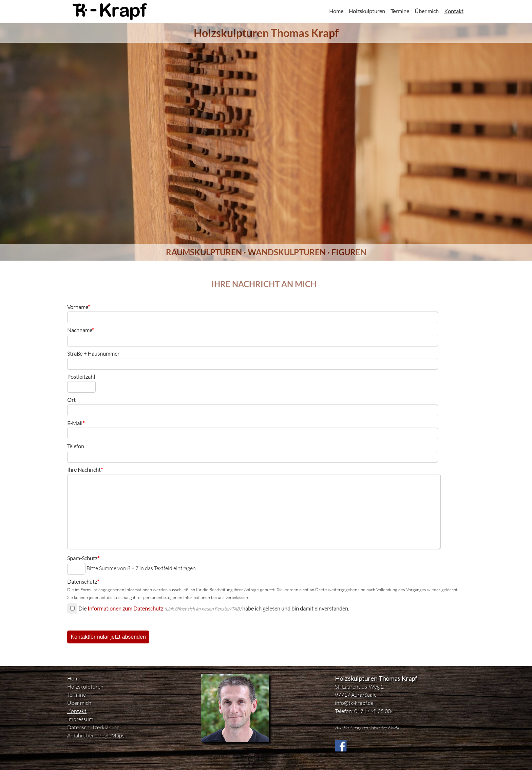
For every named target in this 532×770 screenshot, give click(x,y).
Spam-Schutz (83, 558)
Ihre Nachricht (85, 470)
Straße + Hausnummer (93, 354)
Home (336, 11)
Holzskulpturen (367, 11)
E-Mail (76, 423)
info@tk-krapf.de (354, 703)
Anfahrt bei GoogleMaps (96, 735)
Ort (71, 400)
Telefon (76, 446)
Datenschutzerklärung (93, 727)
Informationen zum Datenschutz (125, 608)
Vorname (79, 307)
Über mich (427, 11)
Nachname (81, 330)
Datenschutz (83, 582)
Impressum (80, 719)
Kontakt (454, 11)
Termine (400, 11)
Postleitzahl (81, 377)
